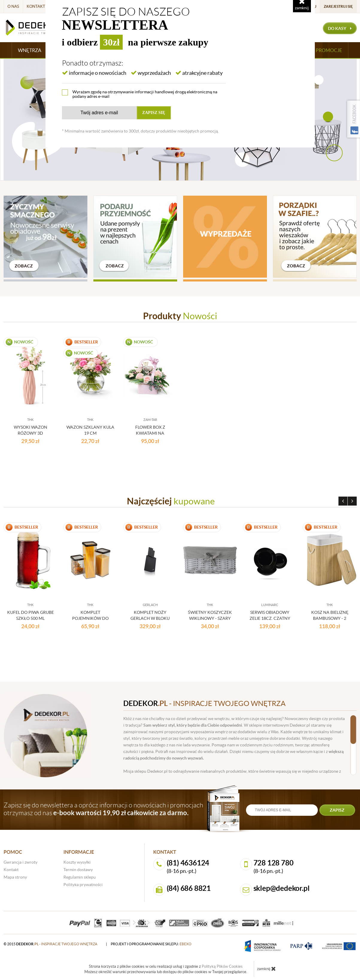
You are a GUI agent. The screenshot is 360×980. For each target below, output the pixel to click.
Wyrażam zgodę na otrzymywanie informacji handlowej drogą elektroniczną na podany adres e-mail (145, 94)
